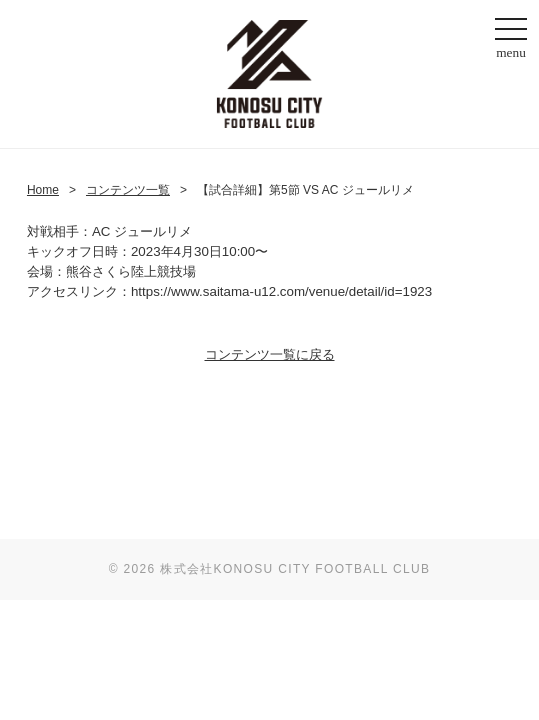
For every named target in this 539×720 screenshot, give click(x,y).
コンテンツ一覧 (128, 190)
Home (43, 190)
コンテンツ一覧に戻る (270, 354)
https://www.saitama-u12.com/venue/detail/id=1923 (281, 291)
